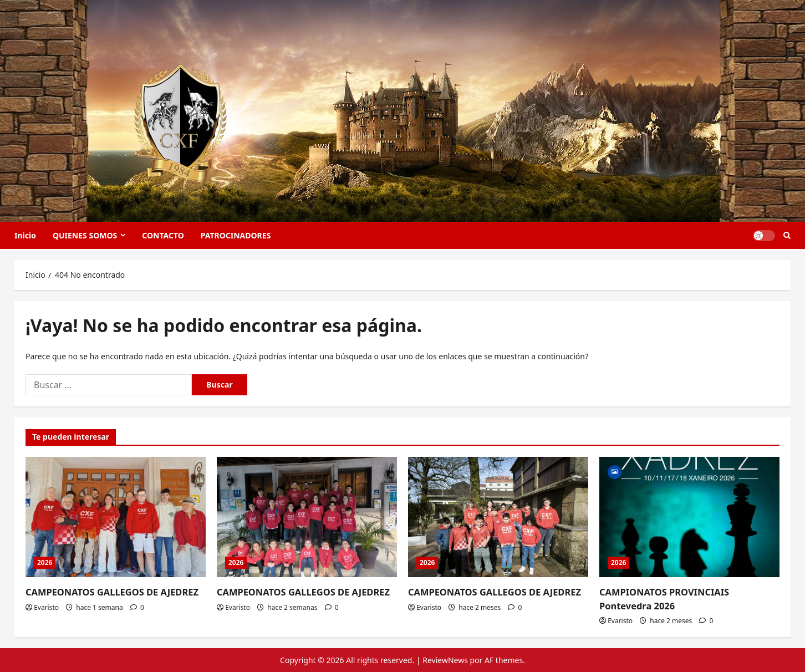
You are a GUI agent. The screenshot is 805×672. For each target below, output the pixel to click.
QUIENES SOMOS (85, 235)
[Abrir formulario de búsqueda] (787, 235)
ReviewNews (445, 660)
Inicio (25, 235)
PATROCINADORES (236, 235)
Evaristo (46, 607)
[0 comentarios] (137, 607)
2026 (45, 562)
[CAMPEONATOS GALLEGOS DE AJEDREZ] (116, 517)
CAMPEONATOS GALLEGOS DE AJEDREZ (110, 592)
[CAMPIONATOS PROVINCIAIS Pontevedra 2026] (689, 517)
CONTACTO (163, 235)
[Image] (615, 471)
